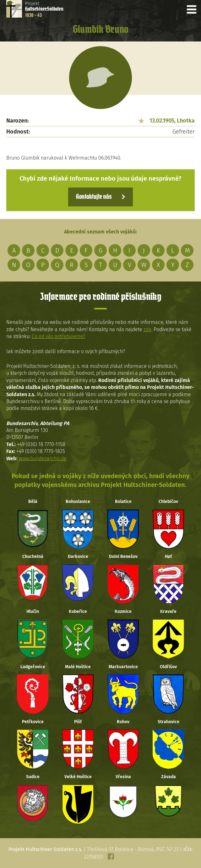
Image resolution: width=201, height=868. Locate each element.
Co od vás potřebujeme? (58, 336)
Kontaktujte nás (94, 197)
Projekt (44, 9)
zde (147, 329)
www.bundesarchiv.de (43, 459)
